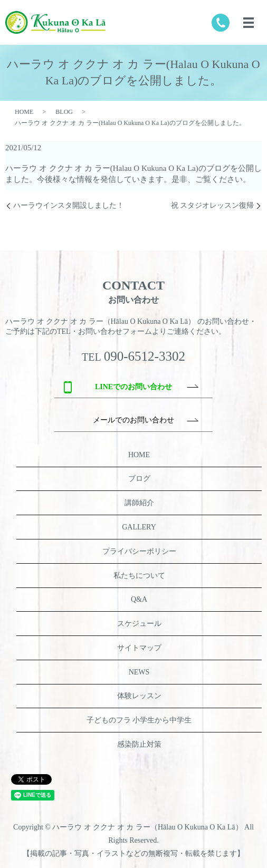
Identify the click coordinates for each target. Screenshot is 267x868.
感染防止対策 (139, 744)
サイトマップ (139, 648)
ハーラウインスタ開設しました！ (69, 205)
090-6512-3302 (145, 356)
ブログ (139, 479)
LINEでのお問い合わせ (133, 387)
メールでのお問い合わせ (133, 420)
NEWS (139, 672)
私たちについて (139, 576)
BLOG (64, 112)
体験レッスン (139, 696)
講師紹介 (139, 503)
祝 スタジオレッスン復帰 (213, 205)
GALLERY (139, 527)
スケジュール (139, 624)
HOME (24, 112)
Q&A (139, 599)
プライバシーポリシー (139, 551)
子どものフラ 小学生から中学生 (139, 720)
